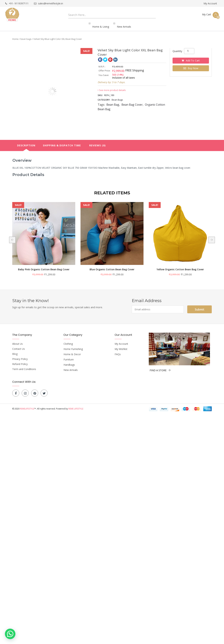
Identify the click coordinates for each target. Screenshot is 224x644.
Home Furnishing (73, 346)
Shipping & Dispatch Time (62, 142)
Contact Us (19, 346)
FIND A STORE (160, 367)
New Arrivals (71, 367)
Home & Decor (72, 351)
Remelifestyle (27, 406)
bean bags (26, 36)
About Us (17, 341)
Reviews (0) (97, 142)
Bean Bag (113, 102)
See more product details (112, 87)
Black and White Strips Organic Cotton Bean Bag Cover (44, 268)
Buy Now (193, 65)
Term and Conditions (24, 366)
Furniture (69, 357)
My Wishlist (121, 346)
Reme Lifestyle (76, 406)
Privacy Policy (20, 356)
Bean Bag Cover (132, 102)
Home (15, 36)
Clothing (68, 341)
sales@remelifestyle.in (49, 4)
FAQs (118, 351)
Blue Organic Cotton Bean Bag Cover (180, 266)
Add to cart (193, 58)
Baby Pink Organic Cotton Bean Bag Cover (112, 266)
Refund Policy (20, 361)
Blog (15, 351)
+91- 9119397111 (17, 4)
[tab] (26, 142)
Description (26, 142)
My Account (210, 3)
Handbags (69, 362)
